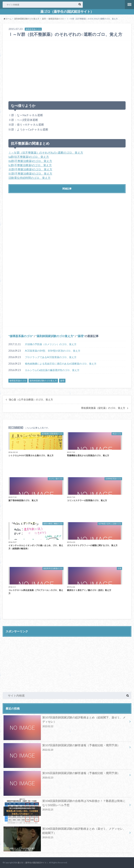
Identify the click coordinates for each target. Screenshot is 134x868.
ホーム (8, 19)
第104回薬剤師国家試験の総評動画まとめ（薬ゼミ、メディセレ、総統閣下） (66, 834)
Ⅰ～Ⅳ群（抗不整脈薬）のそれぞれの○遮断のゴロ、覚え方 (46, 152)
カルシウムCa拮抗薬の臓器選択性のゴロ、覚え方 (52, 370)
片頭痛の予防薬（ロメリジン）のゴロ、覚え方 (51, 344)
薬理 (44, 19)
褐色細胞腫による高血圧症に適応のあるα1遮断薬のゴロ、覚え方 (61, 364)
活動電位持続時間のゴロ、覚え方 (29, 178)
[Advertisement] (67, 69)
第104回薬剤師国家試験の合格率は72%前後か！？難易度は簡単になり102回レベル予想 (66, 806)
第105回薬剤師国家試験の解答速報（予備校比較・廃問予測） (66, 776)
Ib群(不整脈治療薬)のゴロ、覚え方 (30, 161)
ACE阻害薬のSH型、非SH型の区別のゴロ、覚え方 (53, 351)
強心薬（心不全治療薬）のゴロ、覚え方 (31, 400)
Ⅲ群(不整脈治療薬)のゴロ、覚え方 (30, 169)
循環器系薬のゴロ (56, 19)
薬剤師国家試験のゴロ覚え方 (27, 19)
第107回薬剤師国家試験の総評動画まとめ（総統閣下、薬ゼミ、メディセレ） (66, 722)
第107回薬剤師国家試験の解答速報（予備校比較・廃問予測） (66, 748)
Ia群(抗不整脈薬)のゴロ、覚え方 (29, 157)
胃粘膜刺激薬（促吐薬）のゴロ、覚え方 (103, 408)
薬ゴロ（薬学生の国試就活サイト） (67, 12)
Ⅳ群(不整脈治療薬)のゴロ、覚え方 (30, 173)
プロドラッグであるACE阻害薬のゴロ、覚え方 (51, 357)
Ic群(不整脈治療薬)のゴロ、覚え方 (30, 165)
